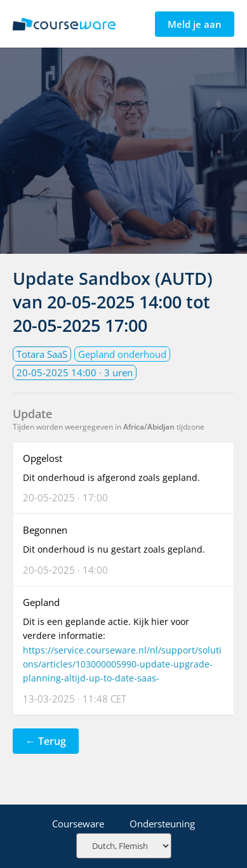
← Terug (46, 741)
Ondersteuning (162, 824)
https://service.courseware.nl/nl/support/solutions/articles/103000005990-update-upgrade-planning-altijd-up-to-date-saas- (122, 664)
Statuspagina (64, 24)
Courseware (78, 824)
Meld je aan (195, 24)
